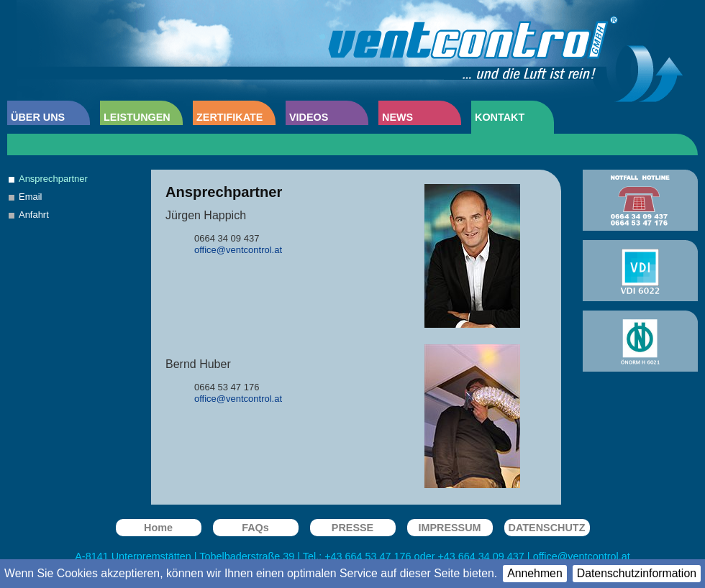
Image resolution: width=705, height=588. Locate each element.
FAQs (255, 528)
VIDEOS (309, 117)
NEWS (397, 117)
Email (30, 197)
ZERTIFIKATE (229, 117)
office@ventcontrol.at (582, 556)
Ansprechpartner (53, 179)
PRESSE (352, 528)
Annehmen (535, 573)
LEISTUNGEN (137, 117)
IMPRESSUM (449, 528)
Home (158, 528)
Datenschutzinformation (637, 573)
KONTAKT (500, 117)
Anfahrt (34, 215)
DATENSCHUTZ (547, 528)
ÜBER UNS (38, 117)
